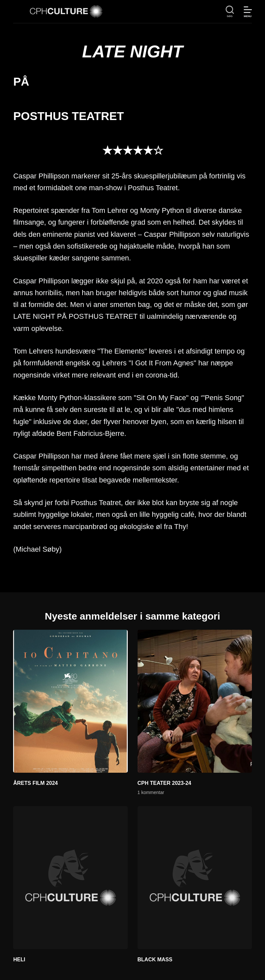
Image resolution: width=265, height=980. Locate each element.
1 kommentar (151, 792)
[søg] (230, 12)
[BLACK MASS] (195, 878)
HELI (19, 960)
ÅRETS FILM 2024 (35, 783)
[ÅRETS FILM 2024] (70, 701)
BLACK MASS (155, 960)
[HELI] (70, 878)
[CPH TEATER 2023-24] (195, 701)
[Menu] (248, 12)
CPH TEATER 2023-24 (164, 783)
